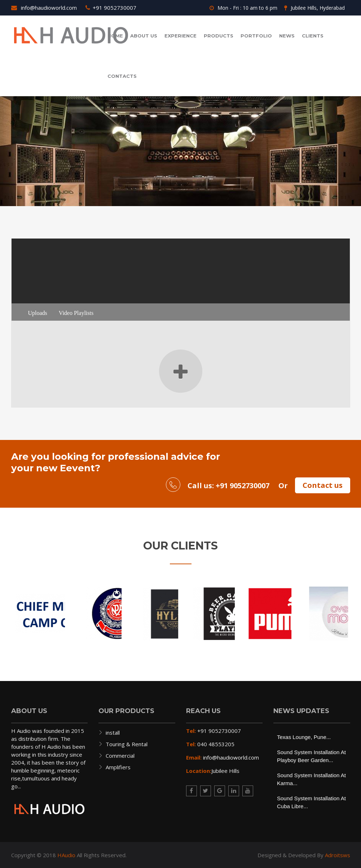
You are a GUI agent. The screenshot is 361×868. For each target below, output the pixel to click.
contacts (122, 76)
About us (144, 36)
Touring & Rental (127, 744)
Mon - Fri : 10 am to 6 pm (243, 8)
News (287, 36)
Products (219, 36)
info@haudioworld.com (44, 8)
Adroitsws (338, 855)
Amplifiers (118, 767)
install (113, 733)
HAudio (66, 855)
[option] (39, 614)
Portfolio (256, 36)
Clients (313, 36)
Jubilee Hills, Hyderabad (314, 8)
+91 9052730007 (111, 8)
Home (115, 36)
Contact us (323, 485)
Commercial (120, 756)
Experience (180, 36)
